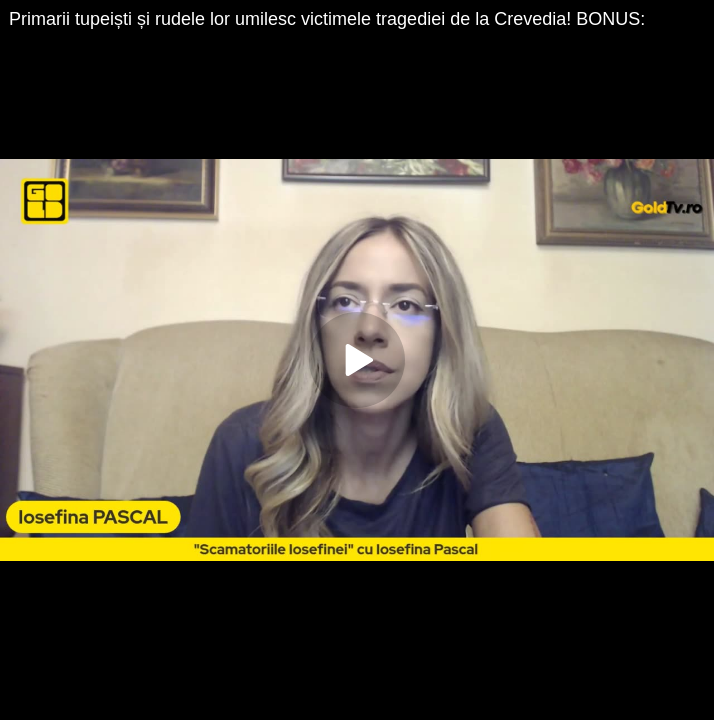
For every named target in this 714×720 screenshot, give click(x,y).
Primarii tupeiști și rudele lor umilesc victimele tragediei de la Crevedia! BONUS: (327, 19)
